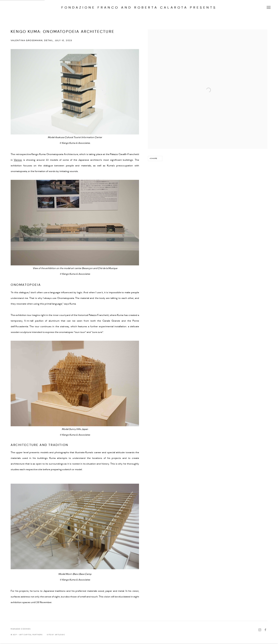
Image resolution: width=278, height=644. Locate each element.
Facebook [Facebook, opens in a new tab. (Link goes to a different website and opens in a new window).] (265, 630)
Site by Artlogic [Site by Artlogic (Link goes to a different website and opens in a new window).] (56, 635)
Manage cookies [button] (21, 629)
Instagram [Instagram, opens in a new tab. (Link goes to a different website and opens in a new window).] (260, 630)
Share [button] (154, 158)
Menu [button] (268, 8)
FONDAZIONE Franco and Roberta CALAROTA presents (139, 8)
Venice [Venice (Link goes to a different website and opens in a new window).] (18, 160)
